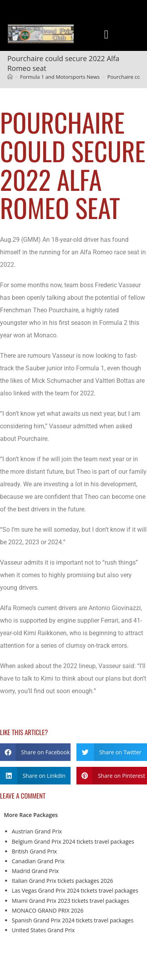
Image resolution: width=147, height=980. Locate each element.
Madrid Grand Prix (35, 871)
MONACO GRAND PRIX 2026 (48, 910)
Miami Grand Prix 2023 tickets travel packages (70, 901)
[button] (106, 34)
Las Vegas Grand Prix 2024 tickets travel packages (75, 890)
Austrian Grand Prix (37, 831)
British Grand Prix (34, 851)
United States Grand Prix (43, 930)
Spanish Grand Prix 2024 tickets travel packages (73, 920)
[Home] (10, 77)
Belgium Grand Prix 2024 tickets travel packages (73, 841)
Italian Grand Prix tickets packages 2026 (63, 881)
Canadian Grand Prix (38, 861)
